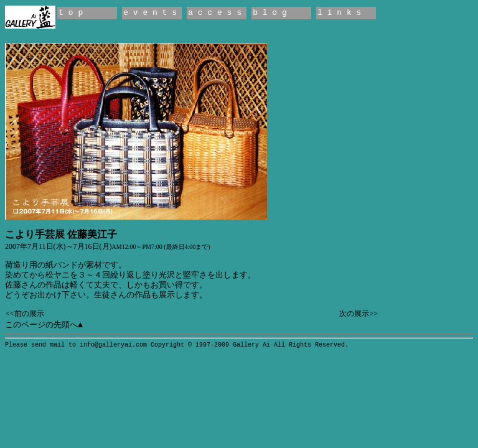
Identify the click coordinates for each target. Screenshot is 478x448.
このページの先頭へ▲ (44, 325)
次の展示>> (358, 314)
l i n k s (339, 13)
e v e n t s (150, 13)
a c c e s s (215, 13)
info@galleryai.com (113, 345)
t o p (71, 13)
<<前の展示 (25, 314)
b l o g (270, 13)
